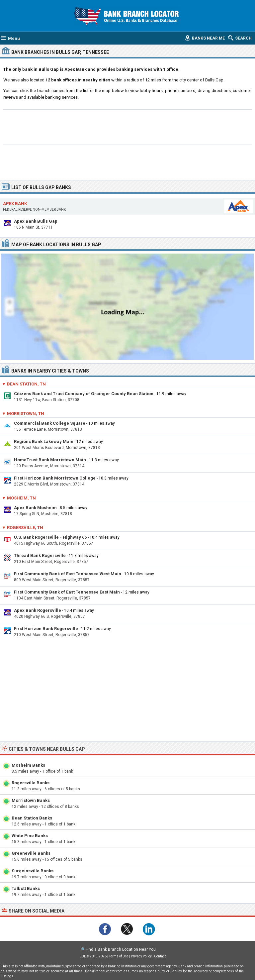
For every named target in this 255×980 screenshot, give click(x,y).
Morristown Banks (31, 800)
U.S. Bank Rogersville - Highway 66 (50, 537)
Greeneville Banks (31, 853)
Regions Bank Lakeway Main (44, 441)
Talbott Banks (26, 888)
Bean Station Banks (32, 818)
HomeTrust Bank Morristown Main (50, 460)
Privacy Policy (141, 956)
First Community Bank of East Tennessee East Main (67, 592)
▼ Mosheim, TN (19, 498)
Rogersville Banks (31, 783)
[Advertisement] (128, 126)
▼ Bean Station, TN (24, 384)
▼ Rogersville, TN (22, 528)
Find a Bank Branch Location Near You (121, 949)
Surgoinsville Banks (33, 871)
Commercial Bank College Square (50, 423)
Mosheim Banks (28, 765)
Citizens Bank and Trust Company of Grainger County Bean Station (84, 394)
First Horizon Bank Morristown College (55, 478)
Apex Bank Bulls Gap (36, 221)
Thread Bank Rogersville (40, 555)
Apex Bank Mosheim (35, 508)
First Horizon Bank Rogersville (46, 629)
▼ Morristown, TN (23, 414)
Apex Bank (15, 204)
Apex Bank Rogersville (38, 610)
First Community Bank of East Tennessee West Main (68, 574)
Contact (160, 956)
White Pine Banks (30, 836)
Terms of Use (119, 956)
